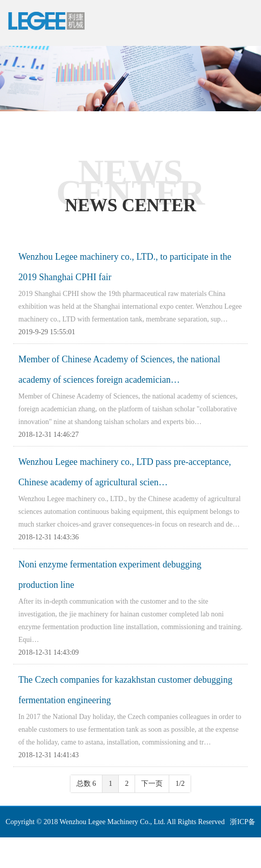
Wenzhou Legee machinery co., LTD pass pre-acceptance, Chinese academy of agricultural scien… (125, 472)
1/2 (180, 784)
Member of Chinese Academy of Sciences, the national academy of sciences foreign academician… (119, 369)
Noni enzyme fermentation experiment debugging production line (110, 575)
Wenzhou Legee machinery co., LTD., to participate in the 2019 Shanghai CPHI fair (125, 267)
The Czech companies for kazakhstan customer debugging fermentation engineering (125, 690)
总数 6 (86, 784)
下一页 (152, 784)
